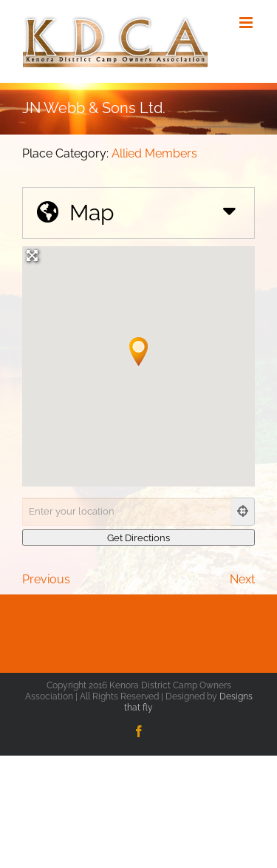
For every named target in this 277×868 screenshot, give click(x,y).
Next (242, 579)
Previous (46, 579)
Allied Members (154, 153)
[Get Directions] (138, 538)
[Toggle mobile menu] (247, 23)
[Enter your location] (127, 512)
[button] (138, 352)
